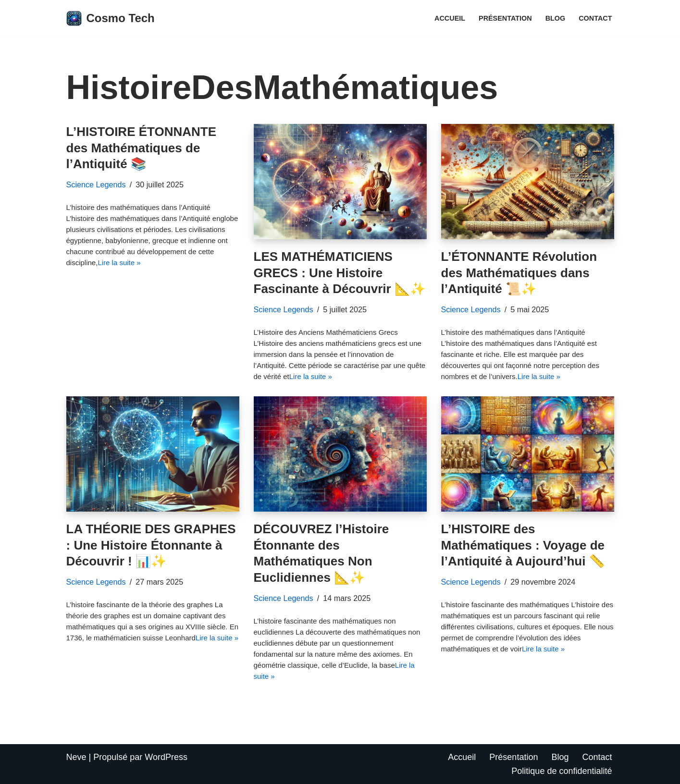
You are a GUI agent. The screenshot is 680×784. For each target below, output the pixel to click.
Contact (595, 18)
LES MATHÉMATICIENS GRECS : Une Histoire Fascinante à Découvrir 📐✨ (340, 273)
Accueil (450, 18)
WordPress (166, 757)
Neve (76, 757)
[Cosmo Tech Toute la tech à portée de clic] (111, 18)
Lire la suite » (119, 263)
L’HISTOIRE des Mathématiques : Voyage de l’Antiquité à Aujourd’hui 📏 (523, 545)
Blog (556, 18)
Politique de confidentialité (562, 771)
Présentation (505, 18)
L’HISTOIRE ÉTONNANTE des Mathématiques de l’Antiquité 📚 (142, 148)
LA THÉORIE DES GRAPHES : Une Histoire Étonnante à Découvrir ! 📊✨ (151, 545)
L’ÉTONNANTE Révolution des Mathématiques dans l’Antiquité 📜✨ (519, 273)
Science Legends (96, 184)
